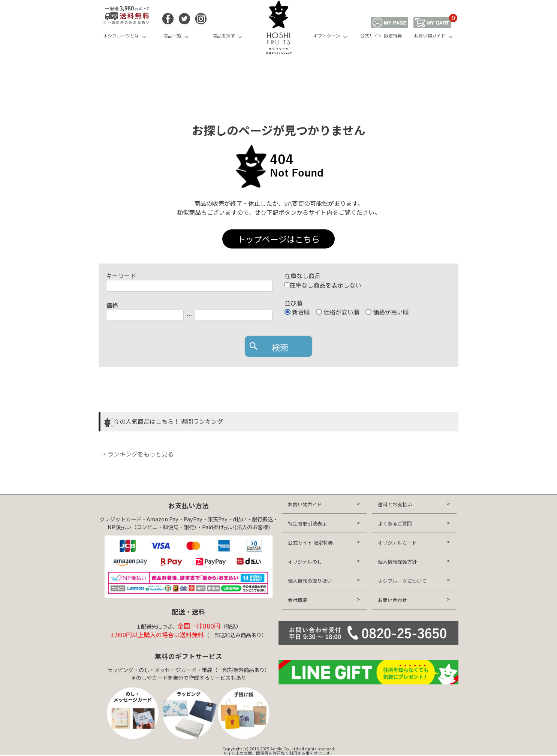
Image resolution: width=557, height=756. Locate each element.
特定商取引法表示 (307, 523)
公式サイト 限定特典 (381, 35)
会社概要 (298, 600)
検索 (280, 347)
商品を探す (224, 35)
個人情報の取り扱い (310, 581)
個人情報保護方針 (397, 562)
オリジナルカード (397, 543)
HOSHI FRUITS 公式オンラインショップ (278, 28)
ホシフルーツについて (402, 581)
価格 (112, 305)
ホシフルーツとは (121, 35)
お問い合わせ (392, 600)
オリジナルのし (305, 562)
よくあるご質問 (395, 523)
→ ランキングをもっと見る (136, 454)
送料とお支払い (395, 504)
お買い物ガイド (430, 35)
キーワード (121, 275)
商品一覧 (172, 35)
